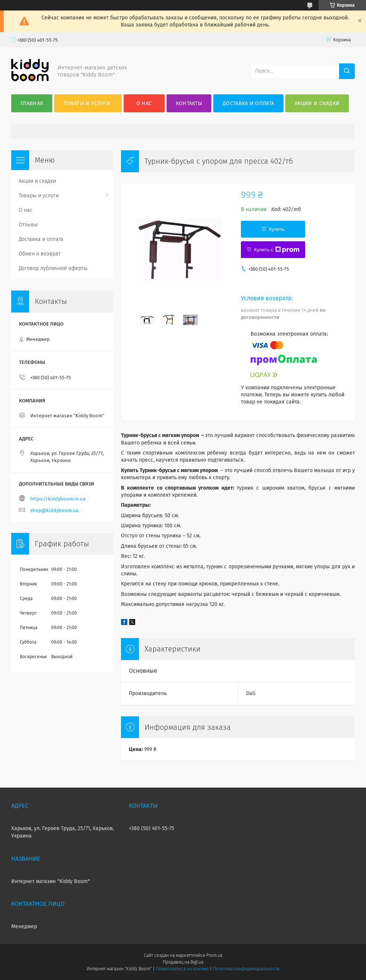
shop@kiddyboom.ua (54, 510)
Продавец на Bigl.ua (183, 962)
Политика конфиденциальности (246, 969)
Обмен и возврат (40, 254)
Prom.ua (214, 955)
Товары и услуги (87, 103)
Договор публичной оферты (53, 268)
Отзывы (28, 225)
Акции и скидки (317, 103)
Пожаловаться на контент (182, 969)
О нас (144, 103)
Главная (32, 103)
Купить (277, 229)
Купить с (277, 250)
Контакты (189, 103)
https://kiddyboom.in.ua (58, 499)
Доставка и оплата (248, 103)
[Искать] (347, 71)
